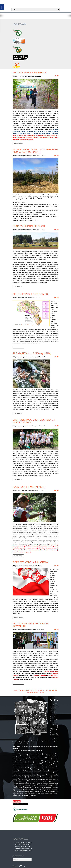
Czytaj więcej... (18, 143)
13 (50, 690)
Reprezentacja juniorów (30, 562)
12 (47, 690)
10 (41, 690)
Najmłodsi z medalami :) (29, 487)
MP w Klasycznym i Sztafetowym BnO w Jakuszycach (35, 151)
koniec (42, 692)
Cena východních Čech (29, 226)
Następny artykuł (33, 692)
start (16, 690)
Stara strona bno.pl (18, 856)
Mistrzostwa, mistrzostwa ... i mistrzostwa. (34, 421)
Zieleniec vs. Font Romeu (30, 294)
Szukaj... (13, 858)
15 (56, 690)
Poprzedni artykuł (24, 690)
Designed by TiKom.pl (19, 866)
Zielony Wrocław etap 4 (29, 73)
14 (53, 690)
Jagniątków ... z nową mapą (32, 353)
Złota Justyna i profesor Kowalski (31, 625)
